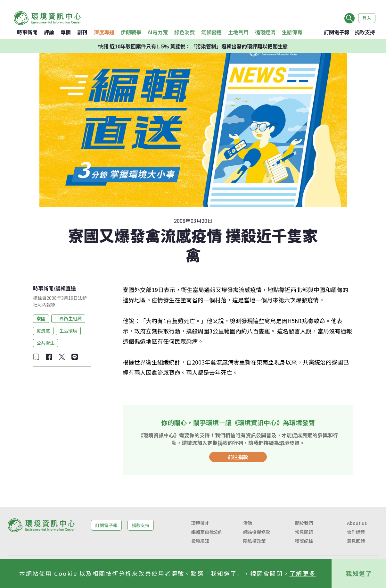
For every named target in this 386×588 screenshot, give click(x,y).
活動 (248, 523)
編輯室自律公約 (207, 532)
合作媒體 (356, 532)
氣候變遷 (211, 32)
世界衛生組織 (68, 318)
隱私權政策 (254, 541)
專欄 (66, 32)
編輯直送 (66, 288)
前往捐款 (238, 457)
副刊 (82, 32)
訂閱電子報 (337, 32)
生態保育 (292, 32)
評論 (49, 32)
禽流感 (43, 331)
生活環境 (68, 331)
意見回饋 (356, 541)
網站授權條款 (257, 532)
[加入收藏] (36, 357)
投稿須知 (200, 541)
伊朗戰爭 (131, 32)
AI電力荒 (158, 32)
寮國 (41, 318)
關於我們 (304, 523)
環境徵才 (200, 523)
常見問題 (304, 532)
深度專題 (104, 32)
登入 (367, 18)
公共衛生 (45, 343)
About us (357, 523)
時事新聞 (27, 32)
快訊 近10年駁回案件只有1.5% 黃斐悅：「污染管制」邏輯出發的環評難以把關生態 (193, 46)
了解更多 (303, 573)
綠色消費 (185, 32)
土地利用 (238, 32)
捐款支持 (365, 32)
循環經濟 (265, 32)
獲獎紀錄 (304, 541)
